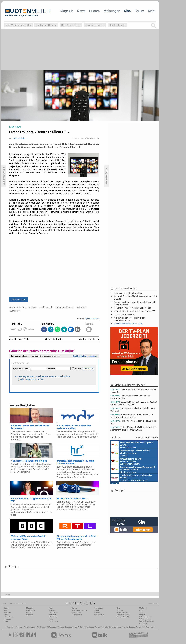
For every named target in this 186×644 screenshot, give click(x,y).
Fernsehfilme (100, 627)
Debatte (97, 610)
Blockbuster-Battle (123, 617)
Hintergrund (31, 610)
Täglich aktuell (77, 615)
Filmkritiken (41, 627)
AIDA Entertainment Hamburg (130, 453)
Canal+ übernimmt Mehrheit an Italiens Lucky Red (133, 390)
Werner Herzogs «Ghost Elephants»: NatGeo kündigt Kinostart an (132, 416)
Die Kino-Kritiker (122, 612)
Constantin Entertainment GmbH (131, 478)
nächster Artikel (89, 339)
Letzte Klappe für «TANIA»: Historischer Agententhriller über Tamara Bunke (133, 428)
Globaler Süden (95, 25)
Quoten (94, 11)
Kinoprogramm (122, 627)
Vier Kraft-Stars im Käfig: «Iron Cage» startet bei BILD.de (135, 297)
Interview (29, 615)
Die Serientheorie (46, 25)
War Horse (15, 311)
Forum (139, 11)
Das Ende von (117, 25)
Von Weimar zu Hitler (18, 25)
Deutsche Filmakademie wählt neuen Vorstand (132, 409)
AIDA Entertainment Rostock (133, 469)
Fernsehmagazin (30, 627)
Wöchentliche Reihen (79, 610)
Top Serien (150, 627)
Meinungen (112, 11)
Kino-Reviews (99, 615)
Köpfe (51, 619)
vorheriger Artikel (20, 339)
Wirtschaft (53, 615)
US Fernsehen (52, 627)
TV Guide (81, 627)
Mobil (6, 615)
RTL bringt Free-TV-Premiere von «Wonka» (133, 308)
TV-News (52, 610)
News (81, 11)
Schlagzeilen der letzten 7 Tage (128, 324)
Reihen (29, 612)
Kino (127, 11)
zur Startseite (54, 339)
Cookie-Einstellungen (147, 621)
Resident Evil (46, 307)
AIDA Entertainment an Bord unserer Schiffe (132, 445)
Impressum (143, 623)
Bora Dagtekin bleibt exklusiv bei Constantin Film (130, 397)
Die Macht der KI (71, 25)
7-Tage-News (8, 617)
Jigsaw (33, 307)
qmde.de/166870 (92, 319)
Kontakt (142, 615)
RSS (5, 610)
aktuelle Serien (111, 627)
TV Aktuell (19, 627)
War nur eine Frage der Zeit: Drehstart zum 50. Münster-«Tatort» (134, 303)
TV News (61, 627)
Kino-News (120, 610)
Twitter (6, 621)
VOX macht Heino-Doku (124, 314)
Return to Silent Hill (65, 307)
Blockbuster (90, 627)
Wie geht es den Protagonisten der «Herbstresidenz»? (129, 319)
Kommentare (19, 299)
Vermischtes (53, 612)
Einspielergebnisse (123, 615)
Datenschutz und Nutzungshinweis (146, 618)
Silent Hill (82, 307)
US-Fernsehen (54, 621)
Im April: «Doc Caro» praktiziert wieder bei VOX (135, 311)
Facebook (7, 619)
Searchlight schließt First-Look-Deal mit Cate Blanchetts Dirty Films (134, 403)
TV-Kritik (97, 612)
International (54, 617)
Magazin (67, 11)
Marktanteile (76, 612)
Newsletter (7, 612)
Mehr (152, 11)
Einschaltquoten (71, 627)
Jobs (141, 612)
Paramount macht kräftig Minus (128, 293)
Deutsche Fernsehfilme (137, 627)
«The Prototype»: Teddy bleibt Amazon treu (133, 422)
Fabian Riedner (20, 138)
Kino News (11, 627)
